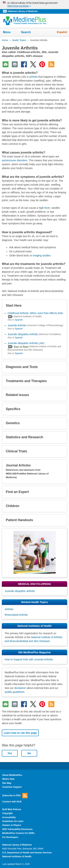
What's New (8, 779)
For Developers (10, 837)
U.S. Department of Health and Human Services (27, 853)
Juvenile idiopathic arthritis (20, 591)
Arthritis (9, 609)
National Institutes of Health (17, 857)
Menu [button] (9, 32)
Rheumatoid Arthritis (16, 615)
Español (62, 32)
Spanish (19, 320)
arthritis (33, 77)
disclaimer (20, 688)
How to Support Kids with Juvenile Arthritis (29, 659)
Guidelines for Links (13, 821)
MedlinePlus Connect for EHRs (18, 833)
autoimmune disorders (15, 160)
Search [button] (28, 32)
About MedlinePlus (12, 775)
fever (47, 208)
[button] (61, 306)
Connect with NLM (12, 802)
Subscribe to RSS (15, 796)
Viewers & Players (12, 825)
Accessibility (9, 817)
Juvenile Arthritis (17, 325)
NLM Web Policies (12, 809)
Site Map (7, 783)
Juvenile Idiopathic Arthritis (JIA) (26, 343)
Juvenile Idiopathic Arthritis (23, 334)
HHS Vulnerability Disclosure (17, 829)
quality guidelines (14, 692)
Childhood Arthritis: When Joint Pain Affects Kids (35, 313)
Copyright (7, 813)
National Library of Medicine (23, 11)
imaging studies (42, 255)
